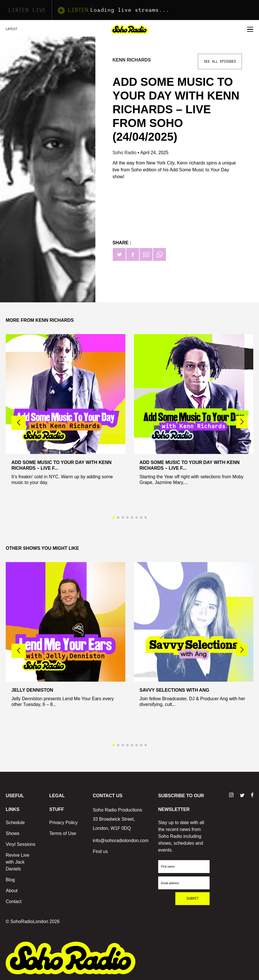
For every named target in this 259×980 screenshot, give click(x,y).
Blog (10, 880)
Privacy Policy (63, 823)
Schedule (15, 823)
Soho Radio (125, 153)
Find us (100, 851)
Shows (13, 833)
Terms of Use (63, 833)
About (12, 891)
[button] (242, 422)
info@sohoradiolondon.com (121, 841)
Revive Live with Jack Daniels (18, 862)
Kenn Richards (132, 60)
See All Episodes (220, 62)
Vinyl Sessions (21, 844)
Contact (14, 901)
